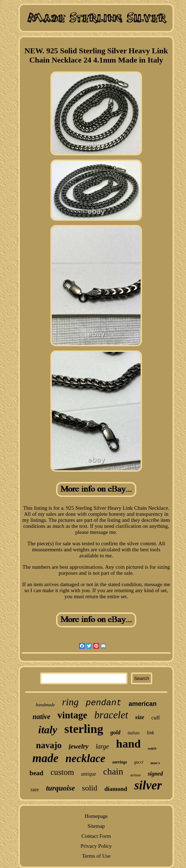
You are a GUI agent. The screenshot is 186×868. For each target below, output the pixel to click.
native (42, 717)
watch (152, 748)
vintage (72, 715)
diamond (116, 789)
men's (155, 763)
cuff (155, 718)
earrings (119, 762)
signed (155, 774)
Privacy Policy (96, 846)
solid (90, 788)
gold (115, 732)
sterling (84, 729)
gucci (139, 762)
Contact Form (96, 836)
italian (133, 733)
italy (48, 730)
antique (89, 774)
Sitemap (96, 826)
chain (113, 771)
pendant (103, 703)
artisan (135, 775)
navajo (49, 745)
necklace (86, 758)
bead (36, 773)
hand (128, 744)
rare (35, 789)
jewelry (79, 746)
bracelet (111, 715)
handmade (45, 705)
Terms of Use (96, 856)
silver (148, 785)
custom (62, 772)
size (140, 717)
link (150, 733)
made (45, 758)
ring (70, 702)
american (143, 704)
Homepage (96, 816)
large (102, 746)
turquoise (60, 788)
